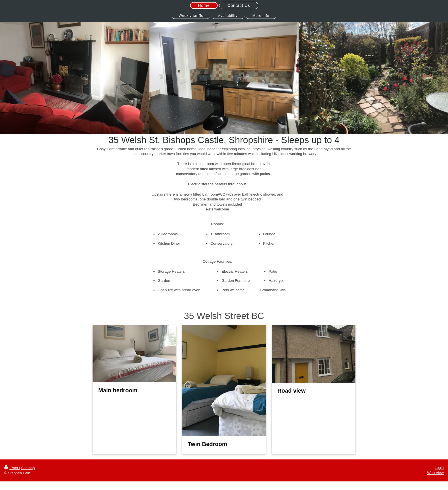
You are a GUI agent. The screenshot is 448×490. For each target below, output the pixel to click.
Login (439, 468)
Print (12, 468)
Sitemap (28, 468)
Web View (435, 473)
